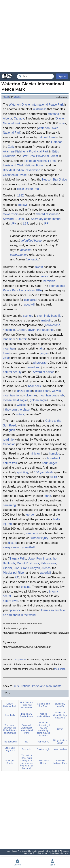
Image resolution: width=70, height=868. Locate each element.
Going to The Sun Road (43, 705)
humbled (55, 454)
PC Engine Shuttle (10, 762)
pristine (26, 587)
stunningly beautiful (50, 316)
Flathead (57, 142)
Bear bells (10, 715)
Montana (53, 114)
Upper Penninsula (39, 559)
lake (41, 349)
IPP (46, 224)
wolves (56, 391)
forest (7, 353)
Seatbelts (27, 749)
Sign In (62, 76)
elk (62, 395)
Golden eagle (43, 749)
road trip (8, 440)
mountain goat (48, 395)
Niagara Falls (17, 559)
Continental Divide (15, 175)
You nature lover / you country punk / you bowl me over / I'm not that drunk (27, 762)
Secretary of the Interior (46, 219)
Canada (19, 118)
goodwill (23, 205)
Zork (11, 147)
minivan (35, 454)
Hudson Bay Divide (54, 180)
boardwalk (54, 458)
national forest (47, 137)
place (6, 97)
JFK (14, 224)
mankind (26, 250)
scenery (28, 316)
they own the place (17, 410)
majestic (47, 320)
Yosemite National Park (60, 762)
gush (12, 430)
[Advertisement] (35, 36)
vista (6, 358)
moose (7, 400)
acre (62, 123)
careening (9, 505)
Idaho (47, 496)
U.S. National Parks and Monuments (38, 686)
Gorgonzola (20, 660)
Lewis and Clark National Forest (24, 165)
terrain (23, 339)
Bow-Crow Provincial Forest (40, 156)
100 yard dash (43, 472)
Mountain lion (60, 749)
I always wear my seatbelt (31, 545)
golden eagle (38, 400)
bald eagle (20, 400)
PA (16, 577)
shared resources (47, 214)
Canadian (9, 444)
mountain (9, 349)
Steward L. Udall (14, 219)
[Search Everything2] (35, 76)
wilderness (40, 109)
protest (44, 276)
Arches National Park (43, 715)
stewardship (11, 214)
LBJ (25, 224)
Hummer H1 (43, 742)
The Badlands (10, 742)
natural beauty (12, 372)
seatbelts (32, 533)
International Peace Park (48, 105)
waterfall (45, 573)
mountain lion (12, 395)
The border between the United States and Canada (10, 729)
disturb (13, 543)
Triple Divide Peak (28, 189)
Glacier (26, 105)
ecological (31, 300)
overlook (34, 367)
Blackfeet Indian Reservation (22, 170)
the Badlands (46, 330)
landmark (9, 339)
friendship (32, 259)
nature (20, 414)
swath (39, 267)
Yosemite (9, 330)
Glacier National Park (10, 705)
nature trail (10, 463)
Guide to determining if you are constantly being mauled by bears (43, 729)
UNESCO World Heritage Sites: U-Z (60, 715)
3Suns (17, 97)
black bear (42, 391)
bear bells (34, 386)
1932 (20, 195)
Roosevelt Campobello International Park (27, 729)
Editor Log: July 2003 (10, 749)
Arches (46, 568)
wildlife (21, 405)
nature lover (11, 601)
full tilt (53, 477)
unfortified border (32, 241)
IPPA (39, 290)
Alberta (8, 118)
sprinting (22, 472)
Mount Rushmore (28, 563)
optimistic (15, 610)
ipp (27, 742)
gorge (43, 353)
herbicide (49, 281)
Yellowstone (53, 325)
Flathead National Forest (40, 161)
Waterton (15, 105)
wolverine (30, 395)
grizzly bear (25, 391)
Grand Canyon (26, 330)
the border (60, 669)
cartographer (19, 255)
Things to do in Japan (60, 742)
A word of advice (44, 372)
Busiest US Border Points (27, 715)
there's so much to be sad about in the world (34, 613)
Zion (17, 568)
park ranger (49, 463)
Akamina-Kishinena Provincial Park (26, 151)
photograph (41, 363)
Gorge (60, 729)
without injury (40, 538)
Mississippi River (14, 573)
